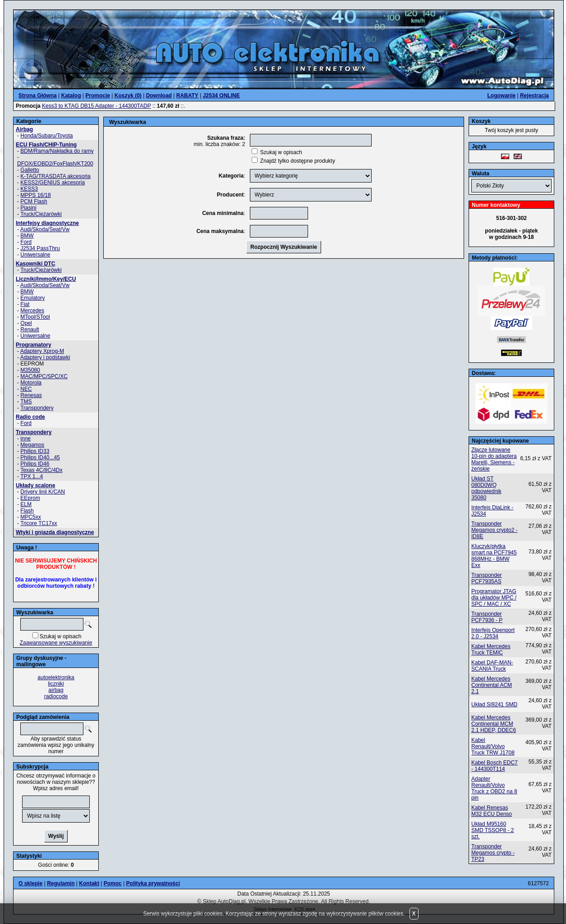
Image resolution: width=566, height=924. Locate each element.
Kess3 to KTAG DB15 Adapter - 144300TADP (96, 106)
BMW (27, 236)
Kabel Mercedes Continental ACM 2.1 (492, 685)
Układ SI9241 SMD (494, 704)
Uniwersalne (35, 255)
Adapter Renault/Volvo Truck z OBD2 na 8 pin (494, 788)
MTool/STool (35, 317)
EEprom (30, 498)
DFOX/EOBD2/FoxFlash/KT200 (55, 164)
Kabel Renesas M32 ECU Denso (492, 811)
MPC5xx (30, 517)
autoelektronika (56, 677)
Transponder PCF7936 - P (487, 617)
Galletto (30, 170)
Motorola (31, 383)
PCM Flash (34, 201)
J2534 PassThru (40, 248)
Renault (30, 329)
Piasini (28, 208)
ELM (26, 504)
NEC (26, 389)
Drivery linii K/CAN (43, 492)
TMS (26, 402)
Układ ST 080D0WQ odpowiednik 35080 (486, 488)
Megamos (32, 445)
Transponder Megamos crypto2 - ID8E (495, 530)
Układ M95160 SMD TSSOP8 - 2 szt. (492, 830)
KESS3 (29, 189)
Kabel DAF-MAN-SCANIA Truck (492, 666)
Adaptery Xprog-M (42, 351)
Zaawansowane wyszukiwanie (56, 643)
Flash (27, 511)
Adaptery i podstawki (45, 357)
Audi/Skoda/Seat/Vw (45, 229)
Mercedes (32, 311)
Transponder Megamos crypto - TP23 (493, 853)
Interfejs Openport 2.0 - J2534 (493, 633)
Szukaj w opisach (61, 636)
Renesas (31, 395)
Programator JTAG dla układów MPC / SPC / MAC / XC (494, 598)
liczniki (56, 684)
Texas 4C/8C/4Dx (41, 470)
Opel (26, 323)
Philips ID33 (35, 451)
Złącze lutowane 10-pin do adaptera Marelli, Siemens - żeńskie (494, 459)
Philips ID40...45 (40, 457)
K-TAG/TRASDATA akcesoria (55, 176)
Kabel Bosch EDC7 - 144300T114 (495, 766)
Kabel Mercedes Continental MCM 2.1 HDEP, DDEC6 (494, 724)
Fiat (25, 304)
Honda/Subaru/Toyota (46, 136)
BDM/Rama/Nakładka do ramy (57, 151)
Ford (26, 242)
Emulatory (32, 298)
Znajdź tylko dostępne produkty (298, 161)
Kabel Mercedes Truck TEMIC (491, 650)
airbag (56, 690)
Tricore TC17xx (39, 523)
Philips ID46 (35, 464)
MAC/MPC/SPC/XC (44, 376)
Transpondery (37, 408)
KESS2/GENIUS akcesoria (53, 183)
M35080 (30, 370)
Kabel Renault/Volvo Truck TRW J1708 (493, 746)
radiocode (56, 696)
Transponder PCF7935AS (487, 578)
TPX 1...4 (32, 476)
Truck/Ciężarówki (41, 214)
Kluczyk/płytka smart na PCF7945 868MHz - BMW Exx (494, 556)
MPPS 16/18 (35, 195)
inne (25, 439)
